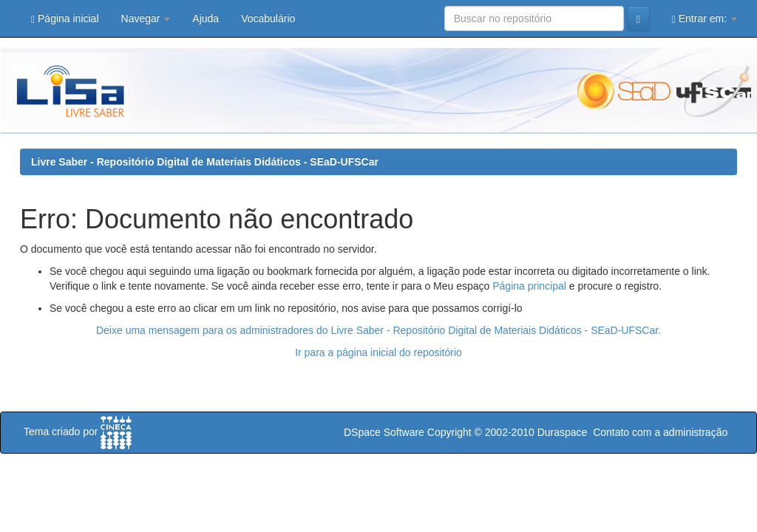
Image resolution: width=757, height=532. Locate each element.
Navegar (146, 18)
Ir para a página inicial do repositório (378, 352)
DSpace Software (384, 432)
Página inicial (65, 19)
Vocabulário (268, 18)
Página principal (529, 286)
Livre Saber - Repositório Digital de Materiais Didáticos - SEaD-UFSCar (205, 162)
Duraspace (563, 432)
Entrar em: (705, 19)
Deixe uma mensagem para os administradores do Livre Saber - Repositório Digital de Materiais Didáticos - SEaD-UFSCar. (378, 330)
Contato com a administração (660, 432)
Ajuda (206, 18)
